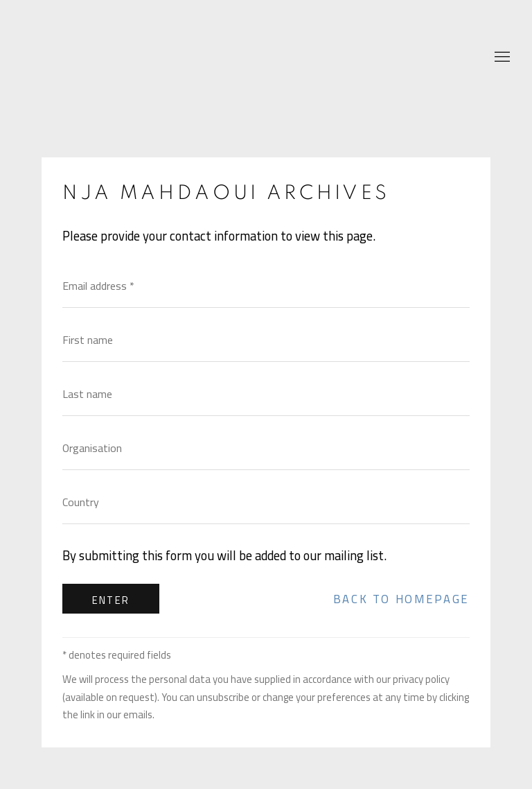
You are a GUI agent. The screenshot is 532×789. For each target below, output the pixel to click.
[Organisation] (266, 448)
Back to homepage (401, 599)
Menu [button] (501, 58)
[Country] (266, 502)
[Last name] (266, 394)
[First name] (266, 340)
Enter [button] (111, 600)
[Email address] (266, 286)
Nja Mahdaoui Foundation (104, 58)
